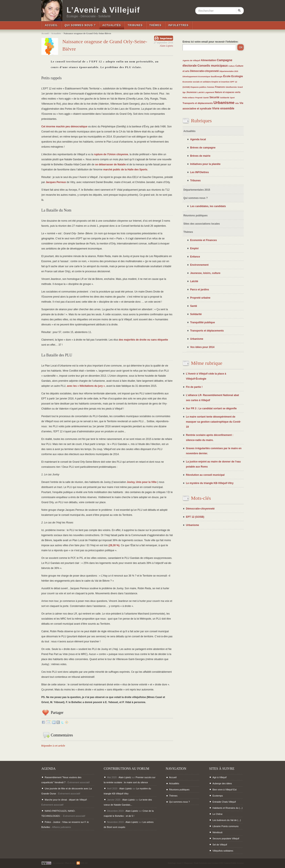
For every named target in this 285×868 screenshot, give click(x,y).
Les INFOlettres (200, 172)
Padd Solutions (200, 863)
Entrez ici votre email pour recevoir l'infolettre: (210, 42)
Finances (220, 87)
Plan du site (70, 863)
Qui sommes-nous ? (196, 198)
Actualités (112, 25)
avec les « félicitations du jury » (86, 386)
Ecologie (237, 76)
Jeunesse (192, 92)
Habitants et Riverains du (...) (227, 808)
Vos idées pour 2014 (202, 347)
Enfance (195, 257)
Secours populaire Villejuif (226, 838)
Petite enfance (189, 98)
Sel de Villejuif (220, 845)
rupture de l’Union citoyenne (111, 154)
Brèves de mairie (200, 156)
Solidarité (225, 98)
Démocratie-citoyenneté (204, 71)
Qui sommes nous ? (80, 25)
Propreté (199, 98)
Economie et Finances (204, 240)
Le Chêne (218, 814)
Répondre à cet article (53, 746)
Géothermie (231, 87)
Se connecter (58, 863)
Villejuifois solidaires (223, 851)
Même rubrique (207, 363)
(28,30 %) (114, 545)
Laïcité (200, 92)
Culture (232, 66)
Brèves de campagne (203, 148)
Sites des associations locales (202, 224)
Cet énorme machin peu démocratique (64, 127)
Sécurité (214, 97)
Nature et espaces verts (228, 92)
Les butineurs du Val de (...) (227, 820)
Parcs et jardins (200, 290)
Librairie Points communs (226, 826)
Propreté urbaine (200, 298)
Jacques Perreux (56, 182)
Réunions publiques (196, 216)
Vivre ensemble (223, 108)
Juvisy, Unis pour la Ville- (142, 482)
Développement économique (196, 76)
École (227, 76)
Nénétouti (217, 832)
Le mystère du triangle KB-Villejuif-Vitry (210, 483)
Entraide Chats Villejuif (224, 802)
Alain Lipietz (166, 46)
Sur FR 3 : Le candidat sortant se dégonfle (211, 408)
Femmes (211, 87)
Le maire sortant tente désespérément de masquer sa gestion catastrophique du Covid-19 (213, 422)
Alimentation (208, 60)
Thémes (155, 25)
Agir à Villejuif (219, 777)
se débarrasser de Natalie (110, 164)
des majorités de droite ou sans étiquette (143, 340)
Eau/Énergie (217, 76)
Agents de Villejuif (191, 60)
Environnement (199, 265)
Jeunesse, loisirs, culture (205, 273)
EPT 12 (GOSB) (195, 517)
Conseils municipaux (213, 66)
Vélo (237, 103)
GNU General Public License (231, 863)
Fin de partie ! (194, 387)
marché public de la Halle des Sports (125, 170)
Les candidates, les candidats (208, 206)
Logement (209, 92)
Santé (206, 98)
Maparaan (188, 863)
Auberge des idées (222, 783)
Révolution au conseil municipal (205, 475)
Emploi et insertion (220, 82)
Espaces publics (198, 87)
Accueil (51, 25)
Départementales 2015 (229, 71)
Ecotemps (218, 796)
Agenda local (198, 139)
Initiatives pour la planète (205, 164)
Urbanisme (224, 103)
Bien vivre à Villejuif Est (225, 790)
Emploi (194, 248)
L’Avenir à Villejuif (103, 10)
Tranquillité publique (202, 322)
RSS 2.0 (82, 863)
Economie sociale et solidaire (197, 82)
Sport (232, 98)
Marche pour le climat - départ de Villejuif (66, 800)
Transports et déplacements (198, 103)
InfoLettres (178, 25)
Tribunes (135, 25)
